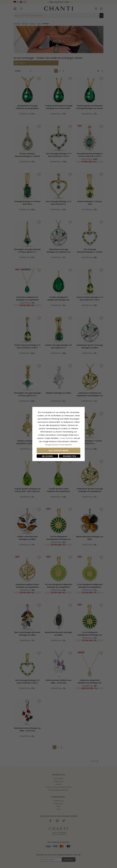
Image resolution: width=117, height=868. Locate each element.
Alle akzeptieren (59, 450)
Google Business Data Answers (59, 445)
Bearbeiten (70, 456)
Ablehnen (47, 456)
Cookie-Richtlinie (66, 438)
